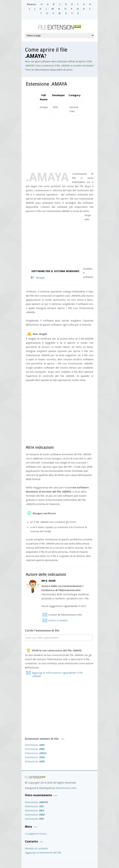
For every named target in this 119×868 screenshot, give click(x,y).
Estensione (35, 745)
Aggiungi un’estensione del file (43, 853)
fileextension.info (66, 788)
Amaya (40, 278)
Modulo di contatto (36, 848)
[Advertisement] (72, 143)
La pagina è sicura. (36, 834)
